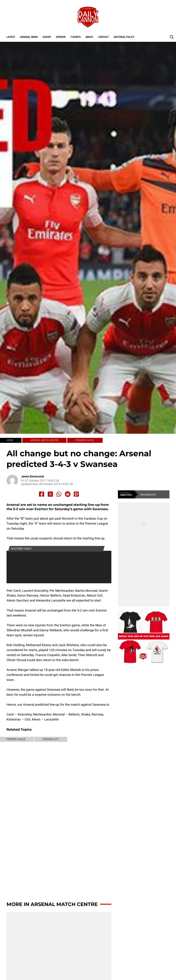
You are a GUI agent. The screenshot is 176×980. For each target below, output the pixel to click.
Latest (11, 37)
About (89, 37)
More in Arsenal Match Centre (52, 904)
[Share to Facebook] (42, 494)
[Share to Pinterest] (76, 494)
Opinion (61, 37)
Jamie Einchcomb (32, 476)
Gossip (47, 37)
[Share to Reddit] (68, 494)
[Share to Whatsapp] (59, 494)
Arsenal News (29, 37)
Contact (104, 37)
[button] (172, 37)
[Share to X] (50, 494)
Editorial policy (124, 37)
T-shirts (75, 37)
